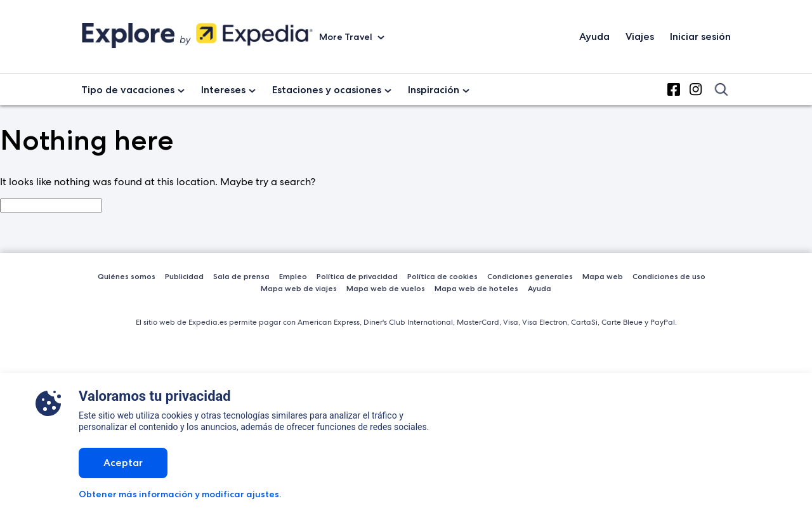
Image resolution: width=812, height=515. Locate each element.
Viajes (640, 36)
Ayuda (594, 36)
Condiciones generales (530, 276)
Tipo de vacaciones (128, 90)
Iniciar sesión (700, 36)
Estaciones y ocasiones (327, 90)
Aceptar (123, 463)
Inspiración (434, 90)
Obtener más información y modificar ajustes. (180, 494)
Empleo (293, 276)
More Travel (347, 37)
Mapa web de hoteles (476, 288)
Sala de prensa (241, 276)
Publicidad (184, 276)
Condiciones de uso (669, 276)
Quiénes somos (127, 276)
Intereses (223, 90)
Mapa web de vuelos (386, 288)
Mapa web (603, 276)
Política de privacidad (357, 276)
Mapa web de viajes (299, 288)
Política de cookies (442, 276)
